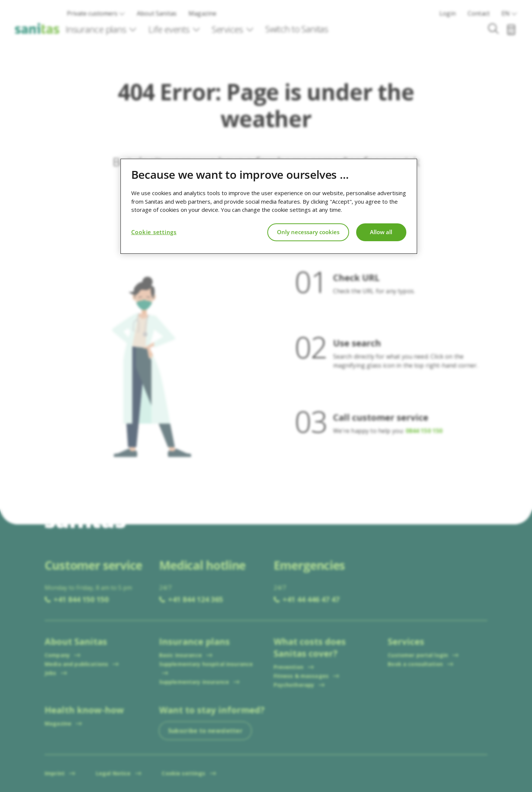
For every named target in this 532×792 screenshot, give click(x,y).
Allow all (381, 232)
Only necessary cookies (308, 232)
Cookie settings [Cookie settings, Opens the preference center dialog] (154, 232)
